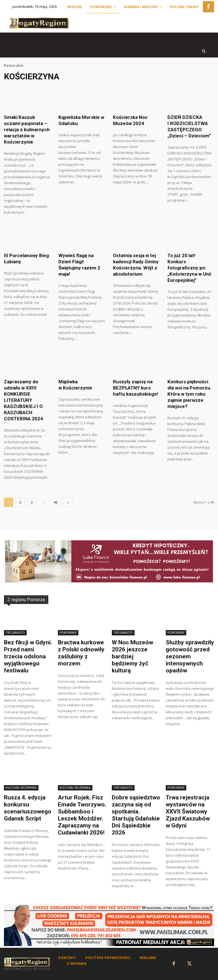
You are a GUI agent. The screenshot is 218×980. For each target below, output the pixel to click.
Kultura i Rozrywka (21, 788)
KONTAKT (67, 958)
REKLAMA (148, 958)
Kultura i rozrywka (75, 788)
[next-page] (68, 502)
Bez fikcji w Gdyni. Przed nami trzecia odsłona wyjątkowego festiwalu (28, 656)
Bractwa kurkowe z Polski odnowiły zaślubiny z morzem (81, 653)
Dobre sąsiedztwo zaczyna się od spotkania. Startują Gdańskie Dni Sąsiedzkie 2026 (136, 815)
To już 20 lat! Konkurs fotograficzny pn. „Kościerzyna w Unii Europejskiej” (189, 268)
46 (55, 502)
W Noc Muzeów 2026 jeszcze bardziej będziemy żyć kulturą (132, 656)
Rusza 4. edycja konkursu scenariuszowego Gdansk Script (28, 808)
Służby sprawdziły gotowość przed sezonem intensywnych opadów (190, 656)
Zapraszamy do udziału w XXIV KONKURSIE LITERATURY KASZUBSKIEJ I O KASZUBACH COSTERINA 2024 (23, 400)
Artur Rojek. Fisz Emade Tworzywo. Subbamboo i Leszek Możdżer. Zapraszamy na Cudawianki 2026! (82, 815)
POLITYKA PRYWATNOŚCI (108, 958)
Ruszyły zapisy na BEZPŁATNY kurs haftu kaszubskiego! (136, 388)
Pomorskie (14, 65)
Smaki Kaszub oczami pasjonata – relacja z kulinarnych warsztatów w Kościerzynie (27, 130)
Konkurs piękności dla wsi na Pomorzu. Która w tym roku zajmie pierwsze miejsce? (189, 394)
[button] (204, 52)
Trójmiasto (15, 632)
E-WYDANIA (77, 963)
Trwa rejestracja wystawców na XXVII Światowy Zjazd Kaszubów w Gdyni (188, 811)
